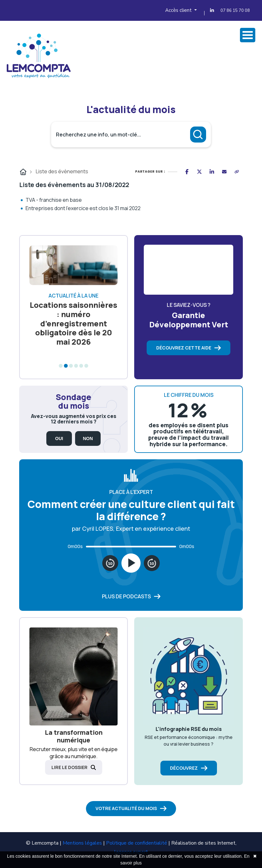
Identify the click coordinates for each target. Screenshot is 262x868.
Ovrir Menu (248, 35)
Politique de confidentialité (137, 843)
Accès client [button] (179, 10)
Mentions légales (82, 843)
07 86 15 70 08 (235, 11)
